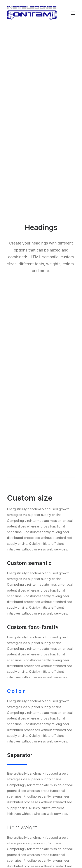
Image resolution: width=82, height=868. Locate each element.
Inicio (41, 718)
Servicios (41, 725)
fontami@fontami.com (48, 837)
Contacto (41, 732)
